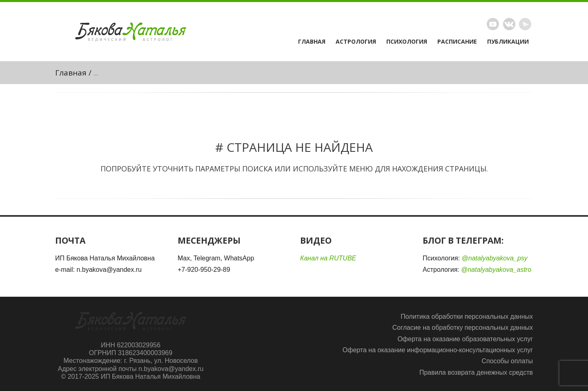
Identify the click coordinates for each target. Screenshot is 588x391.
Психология (407, 42)
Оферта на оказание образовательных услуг (465, 339)
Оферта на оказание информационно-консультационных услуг (438, 350)
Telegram (525, 24)
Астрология (356, 42)
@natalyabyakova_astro (496, 270)
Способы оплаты (507, 361)
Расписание (457, 42)
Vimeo (509, 24)
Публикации (508, 42)
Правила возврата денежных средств (476, 372)
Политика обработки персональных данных (467, 317)
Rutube (493, 24)
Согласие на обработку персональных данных (463, 328)
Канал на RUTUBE (328, 258)
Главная (312, 42)
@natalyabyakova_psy (495, 258)
